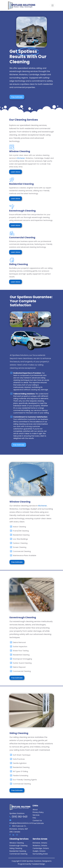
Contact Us (37, 821)
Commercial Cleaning (18, 854)
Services (36, 815)
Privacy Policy (38, 813)
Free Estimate (17, 97)
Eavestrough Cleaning (18, 846)
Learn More (16, 172)
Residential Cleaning (18, 851)
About (35, 810)
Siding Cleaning (16, 849)
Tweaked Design (38, 864)
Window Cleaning (17, 843)
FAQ (34, 818)
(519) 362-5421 (20, 817)
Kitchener (21, 158)
